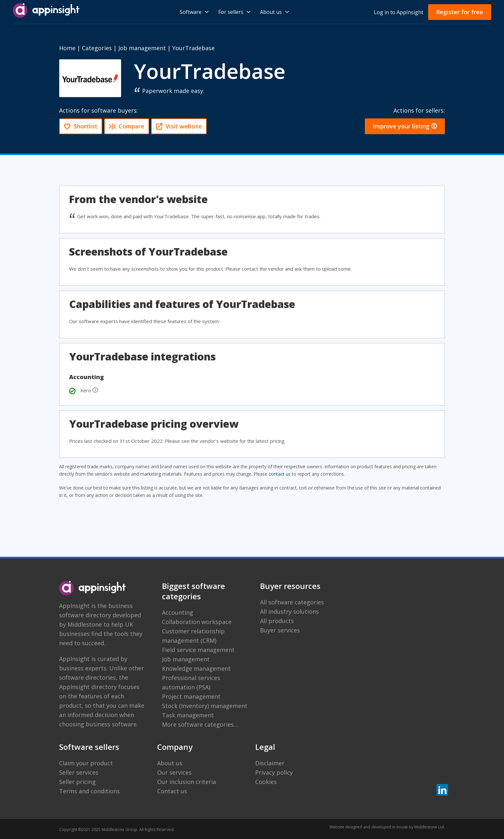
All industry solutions (289, 611)
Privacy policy (274, 772)
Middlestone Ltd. (430, 827)
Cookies (266, 782)
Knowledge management (196, 668)
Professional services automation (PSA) (191, 682)
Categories (97, 48)
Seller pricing (77, 782)
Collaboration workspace (197, 622)
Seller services (79, 772)
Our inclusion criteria (187, 782)
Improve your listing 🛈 (405, 126)
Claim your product (86, 763)
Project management (191, 696)
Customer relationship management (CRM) (193, 636)
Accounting (178, 612)
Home (67, 48)
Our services (174, 772)
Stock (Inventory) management (205, 706)
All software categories (292, 602)
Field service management (198, 650)
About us (170, 763)
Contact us (172, 791)
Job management (142, 48)
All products (277, 621)
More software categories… (200, 724)
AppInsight (74, 606)
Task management (188, 715)
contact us (280, 474)
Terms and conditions (90, 791)
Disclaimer (270, 763)
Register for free (460, 12)
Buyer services (280, 630)
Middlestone (85, 624)
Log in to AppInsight (399, 12)
